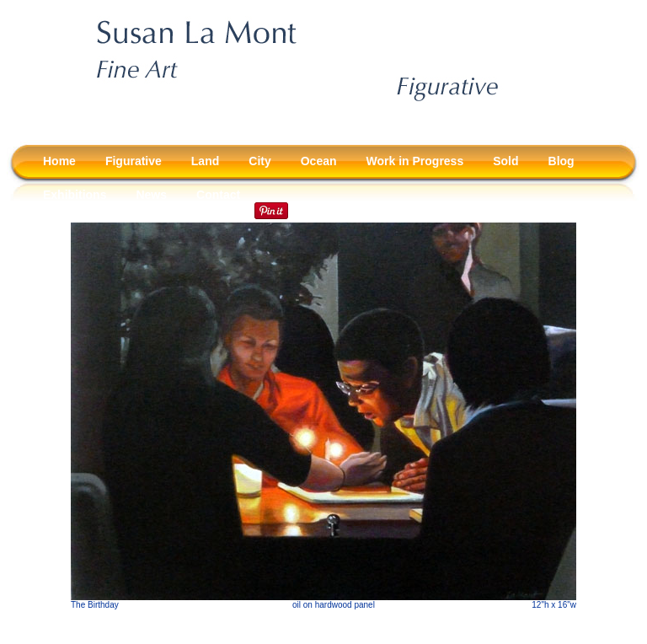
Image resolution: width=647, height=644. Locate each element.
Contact (218, 195)
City (259, 161)
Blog (561, 161)
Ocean (319, 161)
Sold (505, 161)
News (151, 195)
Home (59, 161)
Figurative (134, 161)
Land (205, 161)
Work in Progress (415, 161)
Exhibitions (75, 195)
